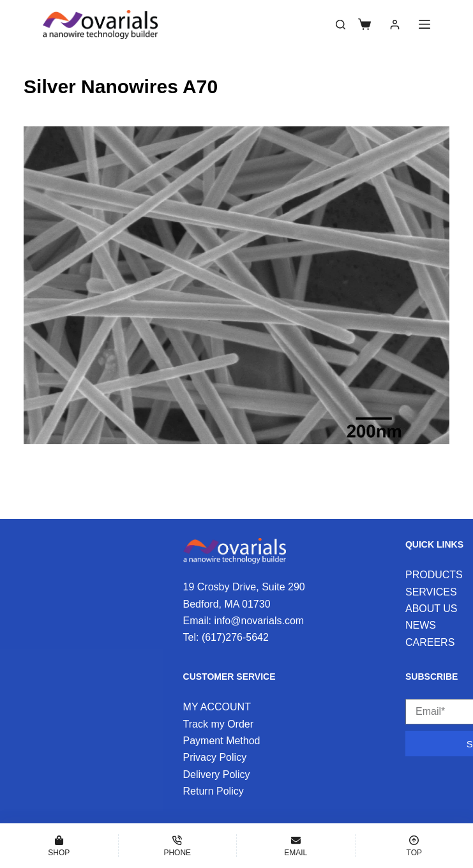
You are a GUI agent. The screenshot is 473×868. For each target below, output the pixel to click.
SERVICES (431, 592)
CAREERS (430, 642)
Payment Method (222, 741)
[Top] (415, 846)
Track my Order (219, 724)
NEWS (421, 625)
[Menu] (424, 24)
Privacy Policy (215, 757)
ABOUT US (432, 609)
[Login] (395, 25)
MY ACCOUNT (217, 707)
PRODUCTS (434, 575)
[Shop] (59, 846)
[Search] (341, 25)
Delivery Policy (217, 774)
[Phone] (178, 846)
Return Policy (214, 791)
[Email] (296, 846)
